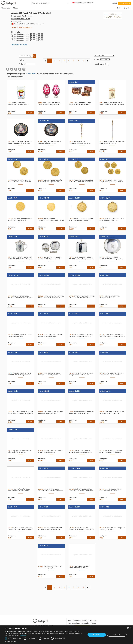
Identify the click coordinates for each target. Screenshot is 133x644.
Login (115, 3)
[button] (45, 642)
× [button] (131, 628)
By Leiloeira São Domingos (22, 16)
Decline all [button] (117, 635)
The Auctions (6, 8)
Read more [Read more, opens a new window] (23, 635)
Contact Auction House (21, 19)
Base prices (32, 74)
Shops (16, 8)
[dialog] (66, 635)
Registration (125, 3)
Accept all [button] (97, 635)
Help (119, 8)
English (127, 8)
